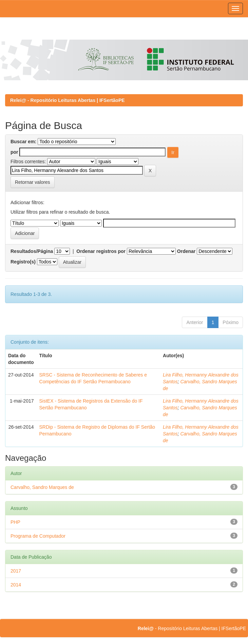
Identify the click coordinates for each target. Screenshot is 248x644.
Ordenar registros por (101, 251)
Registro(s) (23, 262)
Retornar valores (33, 182)
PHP (15, 522)
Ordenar (186, 251)
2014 (16, 585)
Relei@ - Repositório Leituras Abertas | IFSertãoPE (68, 100)
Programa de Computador (38, 536)
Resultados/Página (32, 251)
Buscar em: (23, 142)
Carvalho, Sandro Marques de (42, 487)
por (14, 152)
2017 (16, 571)
